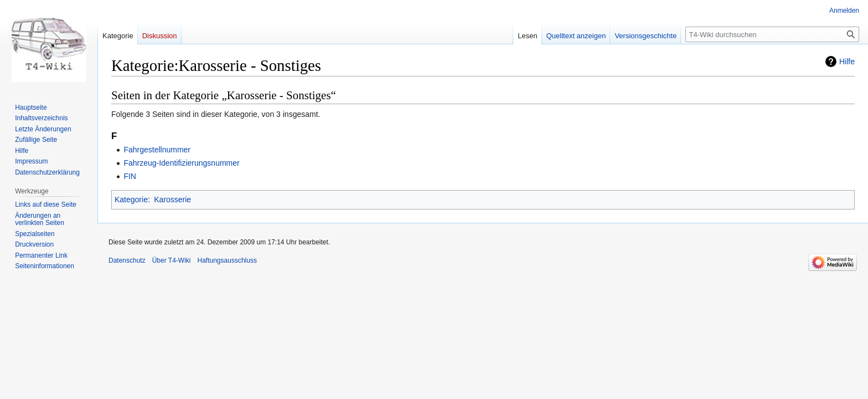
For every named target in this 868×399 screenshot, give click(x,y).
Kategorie (131, 199)
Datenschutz (127, 260)
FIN (130, 176)
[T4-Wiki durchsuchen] (772, 34)
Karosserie (172, 199)
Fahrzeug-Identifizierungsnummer (181, 163)
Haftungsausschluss (227, 260)
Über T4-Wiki (172, 260)
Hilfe (847, 62)
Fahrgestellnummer (157, 150)
